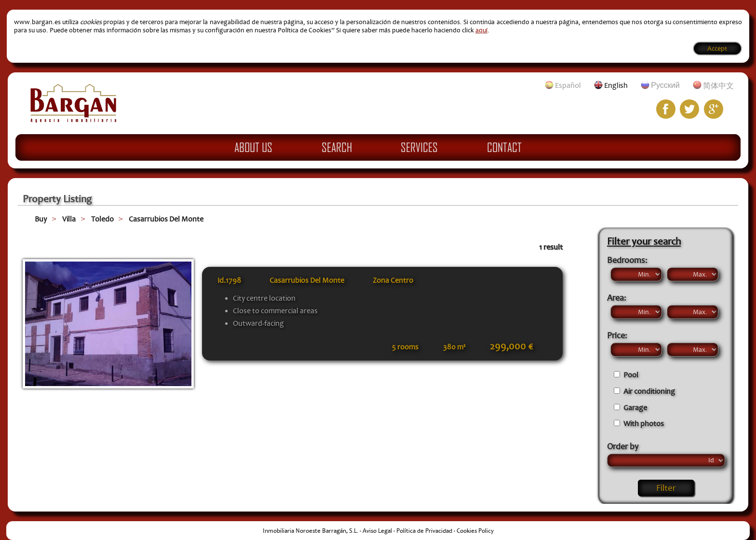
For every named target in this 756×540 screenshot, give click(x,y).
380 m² (454, 347)
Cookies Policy (475, 531)
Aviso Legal (377, 531)
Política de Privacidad (424, 531)
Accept (717, 48)
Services (419, 147)
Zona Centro (393, 280)
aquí (481, 30)
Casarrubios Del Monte (166, 219)
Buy (41, 219)
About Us (253, 147)
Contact (504, 147)
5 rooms (405, 347)
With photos (644, 424)
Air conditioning (649, 391)
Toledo (102, 219)
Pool (631, 375)
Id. (229, 280)
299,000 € (511, 346)
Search (337, 147)
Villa (69, 219)
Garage (635, 408)
